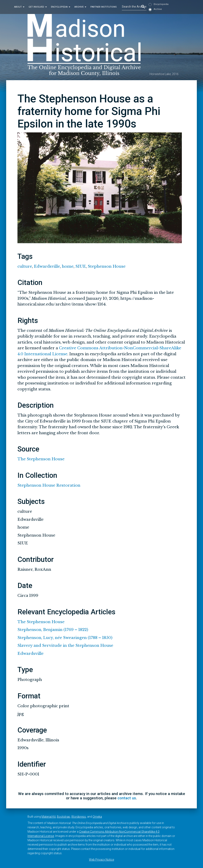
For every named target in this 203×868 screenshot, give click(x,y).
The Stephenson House (41, 459)
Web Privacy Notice (101, 860)
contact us (127, 798)
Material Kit (49, 817)
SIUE (81, 266)
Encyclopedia (61, 7)
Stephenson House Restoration (49, 485)
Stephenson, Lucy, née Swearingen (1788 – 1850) (65, 638)
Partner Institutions (104, 7)
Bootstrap (63, 817)
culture (25, 266)
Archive (80, 7)
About (19, 7)
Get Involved (38, 7)
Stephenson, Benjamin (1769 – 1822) (53, 630)
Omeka (97, 817)
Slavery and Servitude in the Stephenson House (65, 645)
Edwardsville (47, 266)
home (68, 266)
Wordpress (79, 817)
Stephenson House (107, 266)
